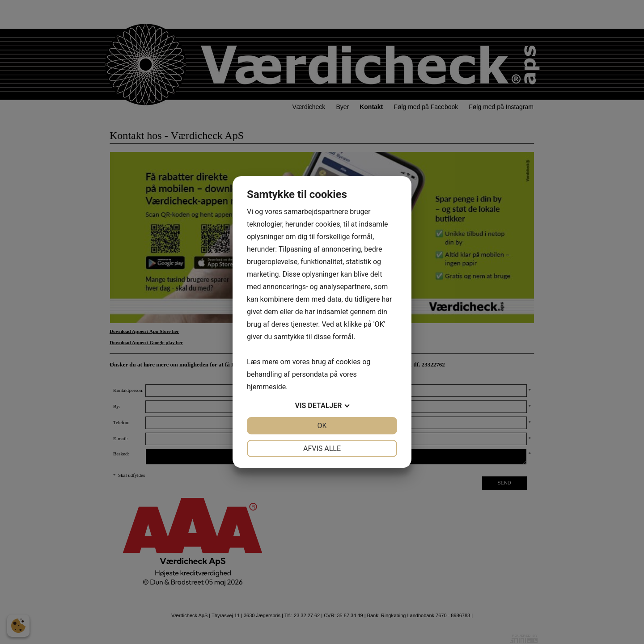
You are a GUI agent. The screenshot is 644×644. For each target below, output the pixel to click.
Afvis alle (322, 448)
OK (322, 426)
